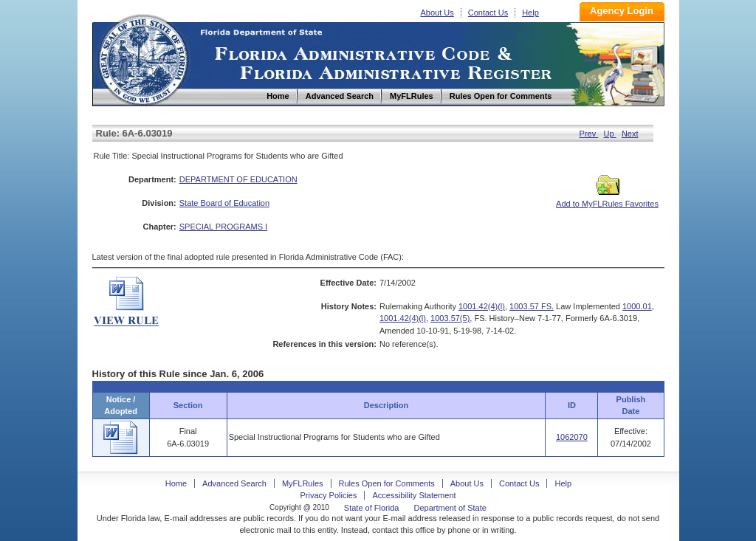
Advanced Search (234, 483)
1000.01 (637, 306)
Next (630, 134)
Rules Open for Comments (387, 483)
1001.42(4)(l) (482, 306)
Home (142, 58)
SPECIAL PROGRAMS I (223, 227)
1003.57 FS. (532, 306)
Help (530, 13)
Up (610, 134)
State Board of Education (224, 203)
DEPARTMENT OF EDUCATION (238, 179)
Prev (589, 134)
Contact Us (488, 13)
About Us (437, 13)
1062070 (572, 437)
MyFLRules (303, 483)
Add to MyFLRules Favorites (607, 199)
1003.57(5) (450, 318)
